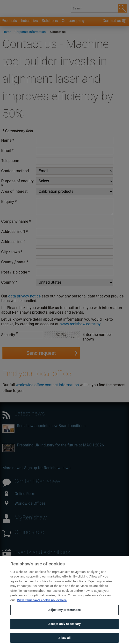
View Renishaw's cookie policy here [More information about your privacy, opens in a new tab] (42, 607)
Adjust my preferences (64, 617)
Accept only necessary (64, 631)
